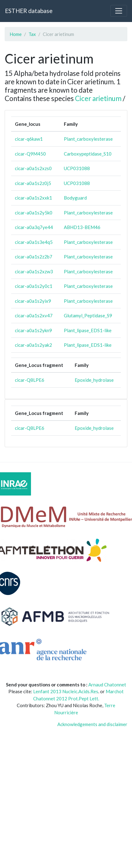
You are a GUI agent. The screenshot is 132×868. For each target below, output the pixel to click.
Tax (32, 34)
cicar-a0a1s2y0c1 (34, 286)
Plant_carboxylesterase (88, 139)
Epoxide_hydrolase (94, 380)
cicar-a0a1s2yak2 (33, 345)
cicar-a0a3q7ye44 (34, 227)
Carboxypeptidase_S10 (88, 154)
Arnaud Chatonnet (107, 685)
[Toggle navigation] (119, 11)
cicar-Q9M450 (30, 154)
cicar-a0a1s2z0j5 (33, 183)
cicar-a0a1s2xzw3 (34, 271)
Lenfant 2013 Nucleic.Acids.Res (66, 691)
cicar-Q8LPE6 (30, 380)
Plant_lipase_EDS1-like (88, 330)
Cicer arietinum (98, 98)
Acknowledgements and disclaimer (92, 724)
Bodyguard (75, 198)
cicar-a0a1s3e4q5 (34, 242)
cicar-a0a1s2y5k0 (34, 213)
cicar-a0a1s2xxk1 (33, 198)
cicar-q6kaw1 (29, 139)
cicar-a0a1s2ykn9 (33, 330)
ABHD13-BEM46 (82, 227)
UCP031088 (77, 168)
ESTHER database (29, 11)
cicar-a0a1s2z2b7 (34, 257)
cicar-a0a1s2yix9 (33, 301)
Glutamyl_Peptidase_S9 (88, 315)
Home (16, 34)
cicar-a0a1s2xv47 (34, 315)
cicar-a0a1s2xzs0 (33, 168)
